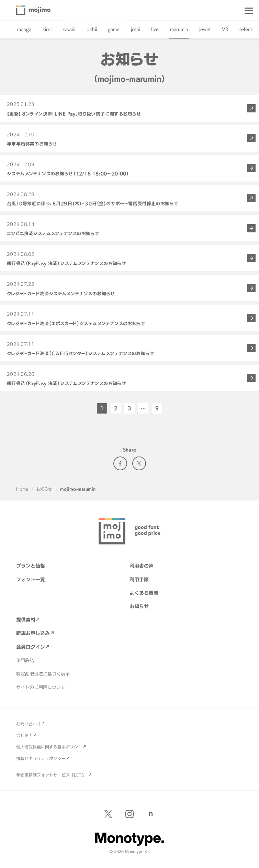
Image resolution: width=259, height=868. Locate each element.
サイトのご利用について (41, 687)
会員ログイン (31, 647)
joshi (136, 29)
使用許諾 (25, 660)
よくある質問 (144, 593)
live (155, 29)
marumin (179, 29)
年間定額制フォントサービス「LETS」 (52, 775)
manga (24, 29)
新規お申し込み (33, 633)
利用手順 (139, 579)
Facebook (120, 463)
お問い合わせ (29, 724)
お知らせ (44, 489)
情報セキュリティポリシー (41, 758)
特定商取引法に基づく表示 (43, 674)
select (246, 29)
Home (22, 489)
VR (225, 29)
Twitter (139, 463)
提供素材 (26, 620)
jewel (205, 29)
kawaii (69, 29)
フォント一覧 (31, 579)
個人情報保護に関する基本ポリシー (49, 747)
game (114, 29)
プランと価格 (31, 566)
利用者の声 (142, 566)
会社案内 (24, 735)
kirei (47, 29)
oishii (92, 29)
